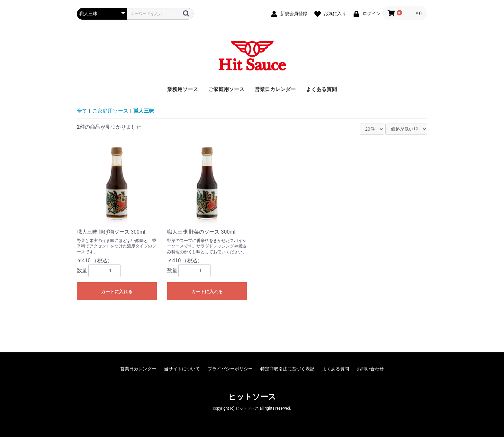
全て (82, 111)
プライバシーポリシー (230, 369)
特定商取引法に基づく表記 (287, 369)
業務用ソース (183, 89)
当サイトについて (182, 369)
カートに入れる (117, 292)
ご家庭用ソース (226, 89)
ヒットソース (252, 397)
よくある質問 (321, 89)
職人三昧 (144, 111)
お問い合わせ (370, 369)
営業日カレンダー (275, 89)
